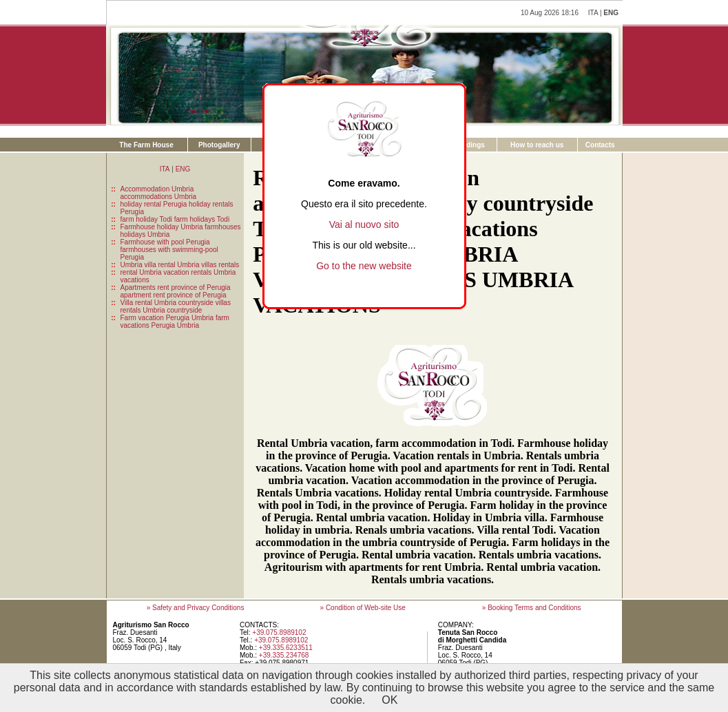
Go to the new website (364, 266)
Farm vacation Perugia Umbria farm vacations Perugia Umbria (175, 322)
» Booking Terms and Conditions (532, 608)
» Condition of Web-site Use (363, 608)
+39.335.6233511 (286, 648)
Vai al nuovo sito (364, 224)
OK (389, 700)
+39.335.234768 (284, 655)
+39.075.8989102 (279, 632)
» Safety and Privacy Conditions (196, 608)
